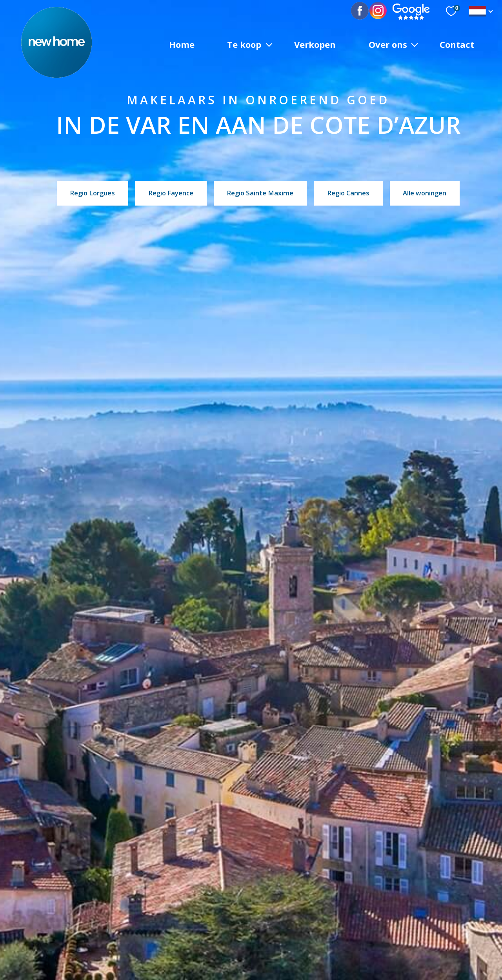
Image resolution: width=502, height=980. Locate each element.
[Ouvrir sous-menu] (269, 44)
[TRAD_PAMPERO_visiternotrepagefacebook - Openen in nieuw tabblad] (366, 11)
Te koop (244, 44)
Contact (457, 44)
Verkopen (315, 44)
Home (182, 44)
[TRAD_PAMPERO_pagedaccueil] (56, 75)
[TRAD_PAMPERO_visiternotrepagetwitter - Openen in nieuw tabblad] (378, 11)
